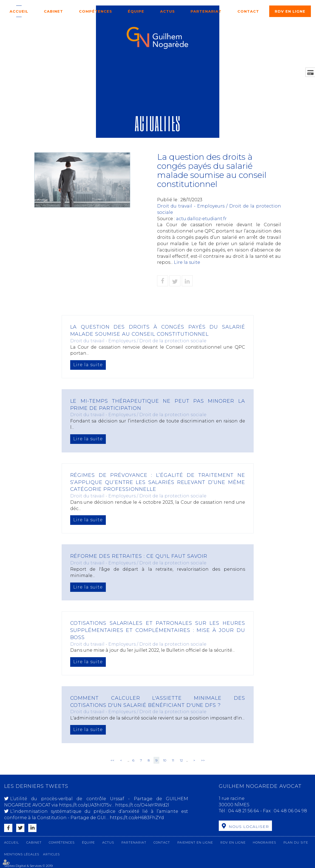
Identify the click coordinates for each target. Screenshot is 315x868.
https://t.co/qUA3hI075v (85, 805)
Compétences (96, 11)
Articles (51, 854)
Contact (248, 11)
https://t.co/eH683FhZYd (137, 818)
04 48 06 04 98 (290, 811)
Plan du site (296, 842)
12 (181, 760)
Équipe (136, 11)
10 (165, 760)
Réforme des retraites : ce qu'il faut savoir (139, 556)
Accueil (19, 11)
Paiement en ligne (195, 842)
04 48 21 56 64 (244, 811)
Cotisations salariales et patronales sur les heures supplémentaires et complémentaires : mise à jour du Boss (158, 630)
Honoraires (264, 842)
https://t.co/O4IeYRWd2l (142, 805)
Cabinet (53, 11)
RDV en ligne (290, 11)
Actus (168, 11)
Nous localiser (249, 827)
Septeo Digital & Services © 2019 (28, 866)
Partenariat (206, 11)
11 (173, 760)
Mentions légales (22, 854)
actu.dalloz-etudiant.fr (201, 219)
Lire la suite (187, 262)
